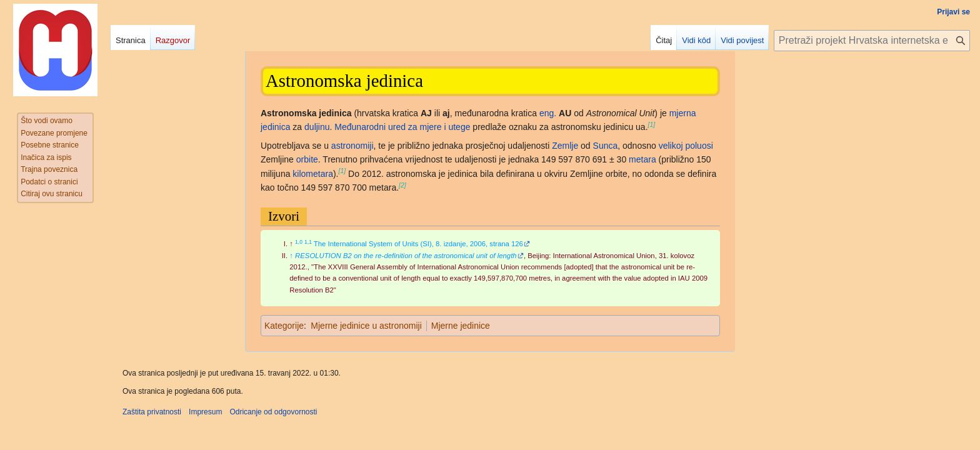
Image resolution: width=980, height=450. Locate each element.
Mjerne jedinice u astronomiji (366, 326)
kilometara (313, 174)
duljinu (317, 127)
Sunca (606, 146)
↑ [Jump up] (291, 256)
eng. (548, 113)
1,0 (299, 242)
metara (642, 159)
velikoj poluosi (686, 146)
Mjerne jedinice (461, 326)
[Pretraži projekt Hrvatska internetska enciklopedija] (872, 41)
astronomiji (352, 146)
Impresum (205, 412)
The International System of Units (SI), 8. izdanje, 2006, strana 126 (418, 244)
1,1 (308, 242)
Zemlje (565, 146)
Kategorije (284, 326)
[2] (402, 185)
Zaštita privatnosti (152, 412)
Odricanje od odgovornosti (273, 412)
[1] (652, 124)
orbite (307, 159)
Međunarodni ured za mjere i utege (402, 127)
